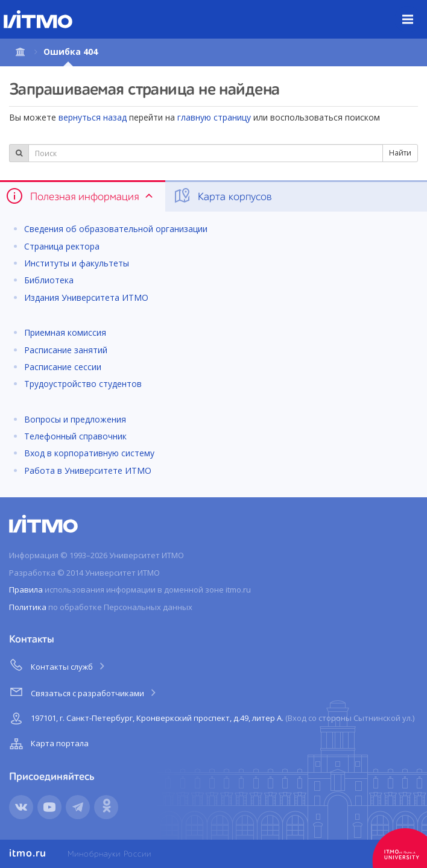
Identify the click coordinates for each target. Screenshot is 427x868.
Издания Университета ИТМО (86, 297)
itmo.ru (28, 854)
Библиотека (49, 280)
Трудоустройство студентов (83, 384)
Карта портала (48, 744)
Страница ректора (62, 246)
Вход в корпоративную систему (89, 453)
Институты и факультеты (77, 263)
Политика (28, 607)
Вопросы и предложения (75, 419)
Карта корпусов (222, 196)
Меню (415, 10)
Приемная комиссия (65, 332)
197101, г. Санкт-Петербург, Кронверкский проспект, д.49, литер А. (210, 719)
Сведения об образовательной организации (116, 229)
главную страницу (214, 117)
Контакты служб (58, 665)
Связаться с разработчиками (84, 691)
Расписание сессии (63, 367)
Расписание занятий (66, 350)
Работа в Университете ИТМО (88, 470)
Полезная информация (81, 196)
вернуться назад (93, 117)
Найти (400, 153)
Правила (26, 590)
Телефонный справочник (75, 436)
